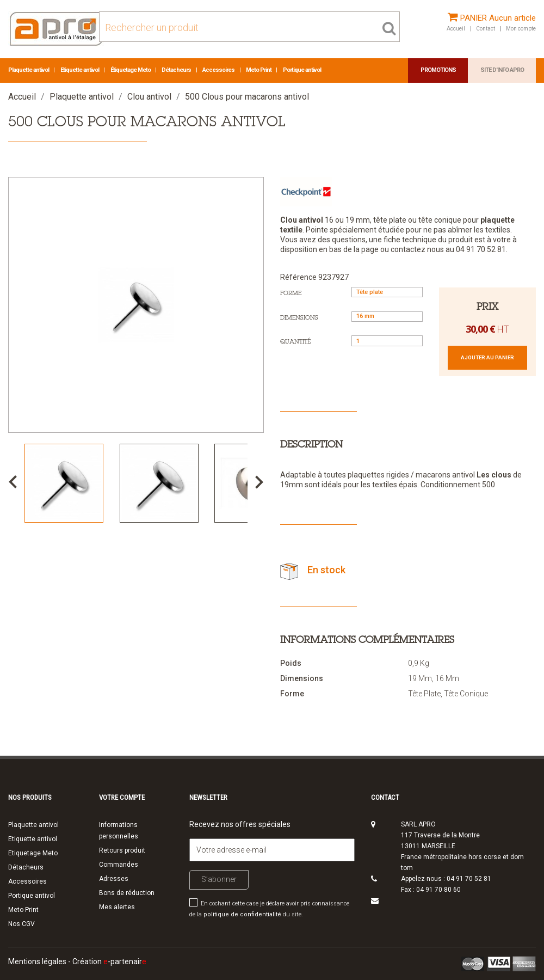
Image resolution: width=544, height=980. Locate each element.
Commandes (119, 865)
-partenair (125, 961)
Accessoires (219, 70)
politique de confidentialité (242, 914)
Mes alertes (117, 907)
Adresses (114, 879)
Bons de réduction (127, 893)
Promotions (438, 70)
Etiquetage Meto (33, 853)
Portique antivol (302, 70)
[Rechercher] (249, 27)
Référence (298, 277)
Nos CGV (21, 924)
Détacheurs (177, 70)
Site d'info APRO (502, 70)
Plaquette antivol (29, 70)
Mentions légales (37, 961)
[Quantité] (387, 341)
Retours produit (122, 850)
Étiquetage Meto (131, 70)
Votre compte (122, 797)
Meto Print (259, 70)
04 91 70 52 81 (469, 879)
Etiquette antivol (80, 70)
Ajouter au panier (487, 357)
